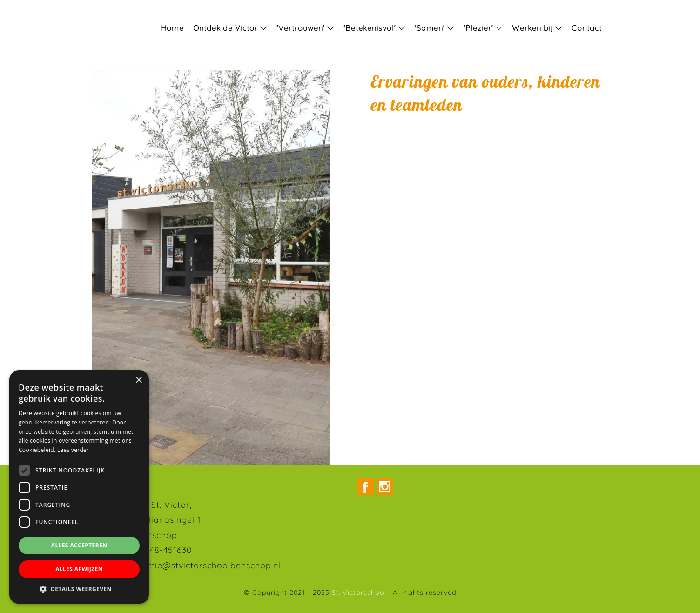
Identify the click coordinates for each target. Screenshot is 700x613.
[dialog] (79, 487)
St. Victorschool (19, 9)
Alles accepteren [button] (79, 545)
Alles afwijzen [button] (79, 569)
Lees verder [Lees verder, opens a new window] (73, 450)
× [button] (138, 381)
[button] (79, 589)
